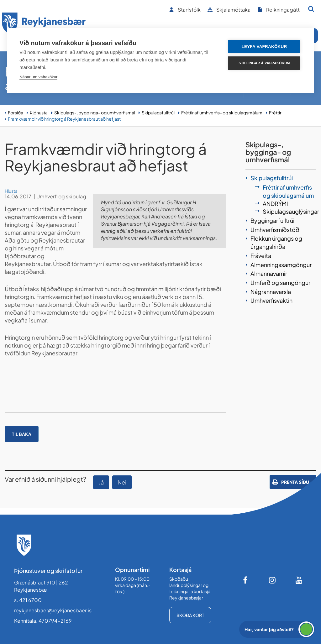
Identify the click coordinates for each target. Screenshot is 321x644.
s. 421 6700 (28, 600)
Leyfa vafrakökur (264, 47)
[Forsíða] (44, 25)
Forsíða (16, 113)
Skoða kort (190, 615)
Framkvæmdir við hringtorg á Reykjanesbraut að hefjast (64, 119)
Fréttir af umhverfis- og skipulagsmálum (222, 113)
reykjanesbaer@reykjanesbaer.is (53, 610)
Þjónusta (39, 113)
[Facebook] (246, 580)
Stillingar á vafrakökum (264, 63)
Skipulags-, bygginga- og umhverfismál (95, 113)
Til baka (22, 434)
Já (101, 482)
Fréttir (275, 113)
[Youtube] (299, 580)
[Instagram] (272, 580)
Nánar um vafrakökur (38, 77)
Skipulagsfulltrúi (158, 113)
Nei (122, 482)
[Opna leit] (311, 9)
